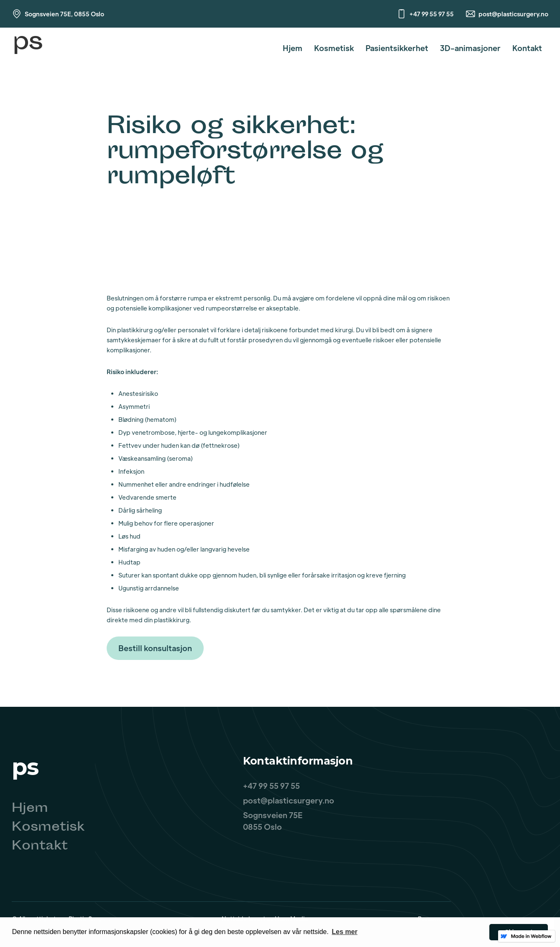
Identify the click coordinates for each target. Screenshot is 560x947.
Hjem (293, 48)
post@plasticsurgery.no (513, 14)
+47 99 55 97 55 (432, 14)
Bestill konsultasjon (155, 648)
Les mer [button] (344, 932)
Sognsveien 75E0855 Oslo (273, 821)
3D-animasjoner (470, 48)
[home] (28, 48)
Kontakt (527, 48)
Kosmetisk (334, 48)
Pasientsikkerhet (397, 48)
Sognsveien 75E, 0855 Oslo (64, 14)
